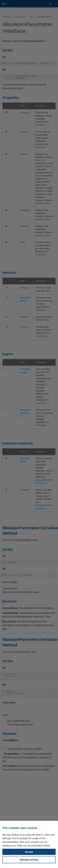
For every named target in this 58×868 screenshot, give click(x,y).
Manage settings (29, 860)
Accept (29, 852)
